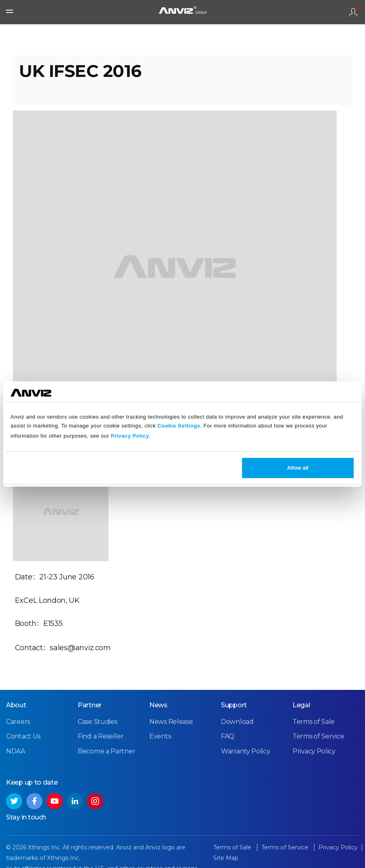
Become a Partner (106, 751)
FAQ (228, 736)
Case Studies (97, 722)
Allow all (298, 468)
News (158, 705)
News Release (171, 722)
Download (237, 722)
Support (234, 705)
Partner (90, 705)
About (16, 705)
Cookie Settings (179, 426)
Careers (18, 722)
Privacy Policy (130, 436)
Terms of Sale (314, 722)
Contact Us (23, 736)
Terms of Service (318, 736)
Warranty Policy (246, 751)
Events (160, 736)
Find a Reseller (101, 736)
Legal (301, 705)
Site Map (226, 858)
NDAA (16, 751)
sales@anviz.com (80, 648)
